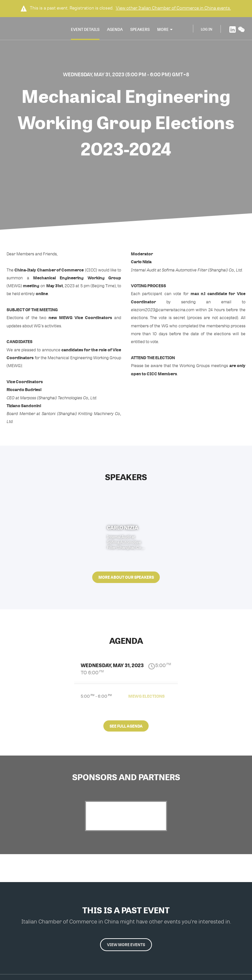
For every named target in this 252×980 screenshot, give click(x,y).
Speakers (140, 29)
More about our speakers (126, 577)
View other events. (173, 8)
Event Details (85, 29)
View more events (126, 945)
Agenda (115, 29)
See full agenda (126, 726)
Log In (207, 29)
